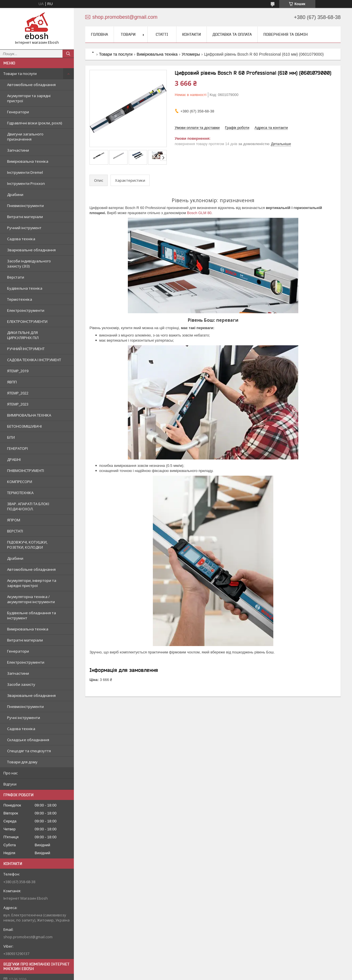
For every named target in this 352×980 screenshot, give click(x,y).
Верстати (16, 277)
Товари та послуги (20, 74)
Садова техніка (21, 239)
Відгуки (10, 784)
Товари (128, 34)
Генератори (18, 112)
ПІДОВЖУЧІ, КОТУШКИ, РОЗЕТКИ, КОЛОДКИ (27, 545)
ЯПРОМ (14, 520)
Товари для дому (22, 762)
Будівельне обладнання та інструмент (32, 615)
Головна (99, 34)
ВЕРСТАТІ (15, 531)
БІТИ (11, 437)
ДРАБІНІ (14, 459)
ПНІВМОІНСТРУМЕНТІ (26, 471)
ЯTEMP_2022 (18, 393)
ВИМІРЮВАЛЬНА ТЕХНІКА (29, 415)
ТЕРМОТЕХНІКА (20, 493)
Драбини (15, 195)
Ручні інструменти (24, 718)
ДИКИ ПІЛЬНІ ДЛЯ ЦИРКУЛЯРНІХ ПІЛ (23, 335)
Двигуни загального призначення (25, 137)
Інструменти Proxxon (26, 183)
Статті (162, 34)
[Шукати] (68, 54)
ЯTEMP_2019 (18, 371)
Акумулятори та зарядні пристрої (29, 98)
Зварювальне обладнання (31, 250)
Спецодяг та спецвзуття (29, 751)
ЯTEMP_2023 (18, 404)
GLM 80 (205, 213)
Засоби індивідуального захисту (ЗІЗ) (29, 264)
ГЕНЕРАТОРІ (17, 448)
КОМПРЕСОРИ (20, 482)
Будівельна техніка (25, 288)
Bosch (193, 213)
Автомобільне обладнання (31, 85)
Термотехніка (20, 299)
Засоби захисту (21, 684)
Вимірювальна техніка (28, 161)
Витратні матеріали (25, 217)
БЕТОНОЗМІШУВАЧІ (24, 426)
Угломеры (191, 54)
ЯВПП (12, 382)
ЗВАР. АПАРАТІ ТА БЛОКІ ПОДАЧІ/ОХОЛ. (28, 506)
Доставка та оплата (232, 34)
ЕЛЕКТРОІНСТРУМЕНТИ (27, 321)
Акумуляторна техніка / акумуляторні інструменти (31, 599)
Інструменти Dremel (25, 172)
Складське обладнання (28, 740)
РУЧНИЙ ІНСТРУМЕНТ (26, 349)
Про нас (11, 773)
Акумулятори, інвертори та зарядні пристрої (32, 583)
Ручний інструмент (24, 228)
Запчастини (18, 150)
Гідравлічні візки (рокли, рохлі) (35, 123)
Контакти (191, 34)
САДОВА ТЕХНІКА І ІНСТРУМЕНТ (34, 360)
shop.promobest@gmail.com (28, 937)
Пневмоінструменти (25, 206)
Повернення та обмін (286, 34)
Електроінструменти (26, 310)
